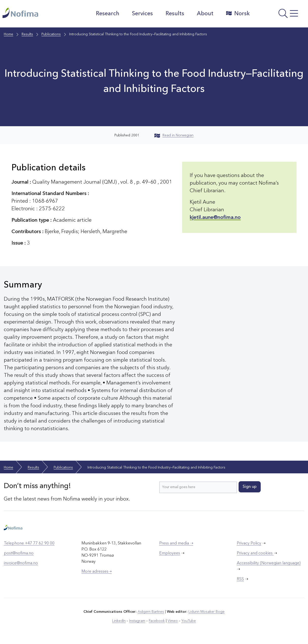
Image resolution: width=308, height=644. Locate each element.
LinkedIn (119, 621)
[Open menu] (280, 15)
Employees (170, 553)
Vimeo (173, 621)
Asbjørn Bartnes (151, 612)
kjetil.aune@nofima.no (215, 218)
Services (142, 14)
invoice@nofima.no (21, 563)
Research (108, 14)
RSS (240, 579)
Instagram (137, 621)
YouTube (189, 621)
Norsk (238, 13)
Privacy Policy (249, 543)
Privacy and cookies (255, 553)
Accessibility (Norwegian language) (269, 563)
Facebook (157, 621)
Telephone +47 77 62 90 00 (29, 543)
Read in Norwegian (174, 135)
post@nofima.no (19, 553)
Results (175, 14)
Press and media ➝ (176, 543)
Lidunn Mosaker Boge (207, 612)
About (205, 14)
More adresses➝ (97, 572)
